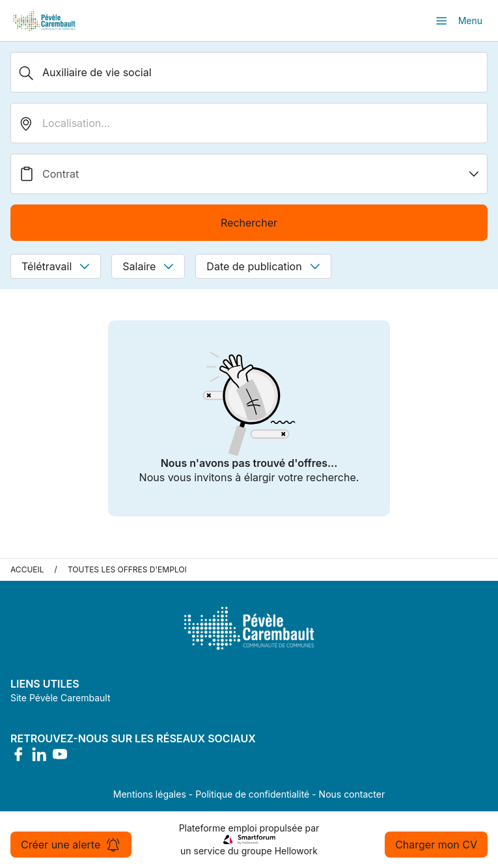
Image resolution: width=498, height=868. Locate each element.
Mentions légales (150, 794)
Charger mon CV (436, 845)
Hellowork (296, 851)
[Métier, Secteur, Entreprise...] (249, 72)
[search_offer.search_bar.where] (249, 123)
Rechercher (249, 223)
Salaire (148, 266)
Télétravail (56, 266)
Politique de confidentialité (252, 794)
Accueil (27, 569)
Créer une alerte (71, 845)
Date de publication (263, 266)
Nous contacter (352, 794)
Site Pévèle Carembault (61, 698)
